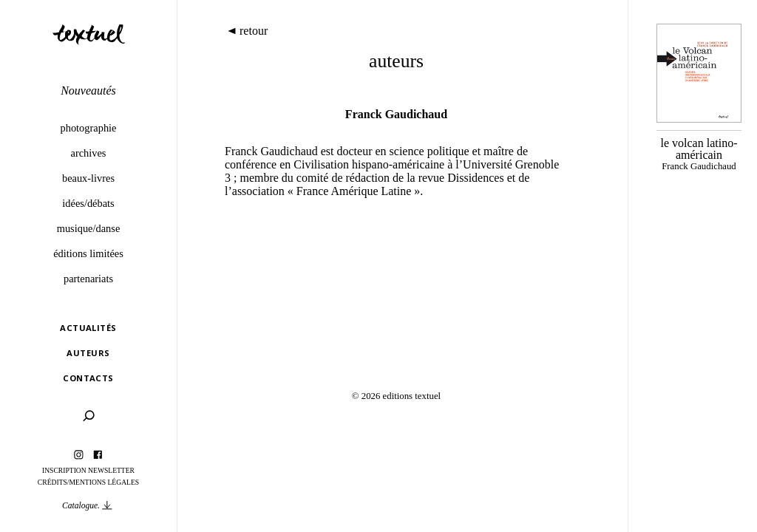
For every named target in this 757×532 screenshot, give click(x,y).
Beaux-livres (88, 178)
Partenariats (88, 279)
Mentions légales (105, 482)
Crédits (52, 482)
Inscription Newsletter (88, 470)
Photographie (89, 128)
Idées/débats (88, 203)
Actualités (88, 328)
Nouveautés (88, 91)
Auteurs (88, 353)
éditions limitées (88, 253)
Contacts (88, 378)
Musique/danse (89, 228)
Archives (89, 153)
